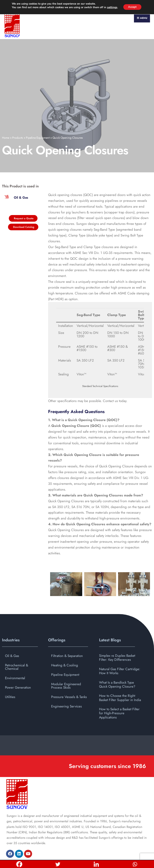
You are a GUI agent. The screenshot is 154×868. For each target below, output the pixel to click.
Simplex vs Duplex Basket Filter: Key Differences (117, 645)
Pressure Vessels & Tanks (69, 684)
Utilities (10, 684)
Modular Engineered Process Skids (66, 673)
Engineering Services (66, 693)
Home (6, 125)
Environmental (15, 665)
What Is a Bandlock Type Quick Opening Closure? (117, 672)
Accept (132, 7)
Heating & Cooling (65, 652)
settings (111, 8)
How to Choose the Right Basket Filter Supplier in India (120, 685)
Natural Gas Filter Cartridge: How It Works (120, 658)
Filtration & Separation (67, 643)
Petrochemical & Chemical (17, 654)
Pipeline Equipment (38, 125)
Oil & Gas (12, 643)
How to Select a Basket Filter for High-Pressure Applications (119, 701)
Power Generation (18, 675)
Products (18, 125)
